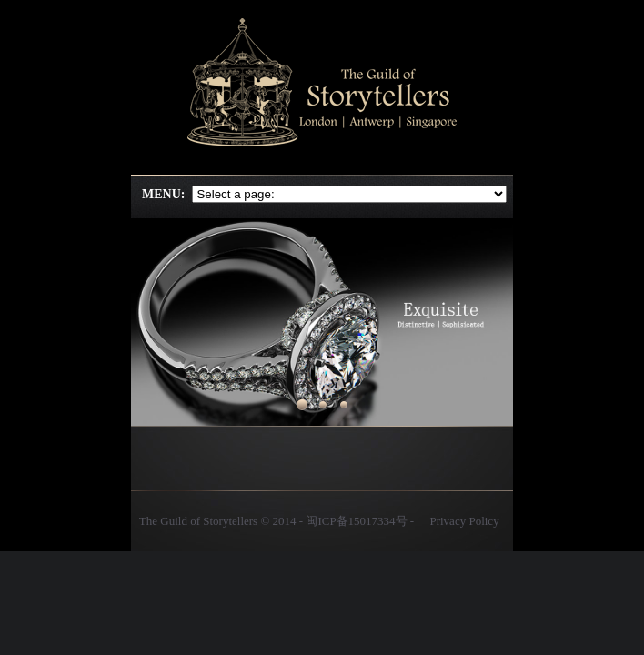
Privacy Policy (464, 521)
